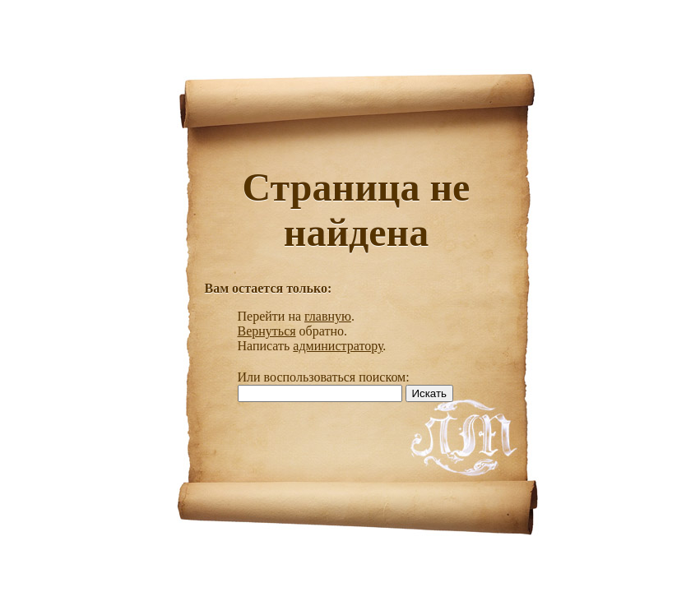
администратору (338, 346)
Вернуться (267, 331)
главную (328, 316)
